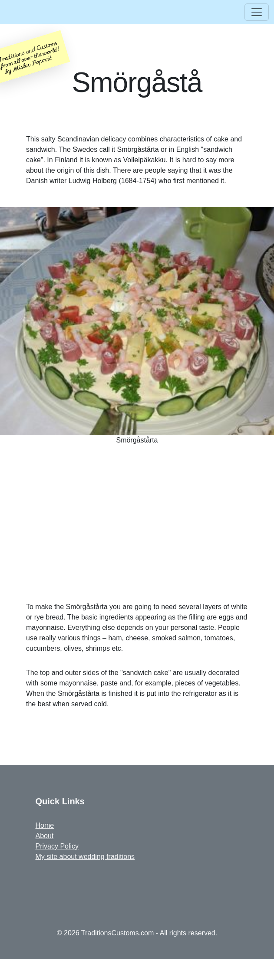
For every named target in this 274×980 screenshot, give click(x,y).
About (45, 836)
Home (45, 825)
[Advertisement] (137, 527)
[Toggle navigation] (257, 12)
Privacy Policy (57, 846)
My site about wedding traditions (85, 857)
